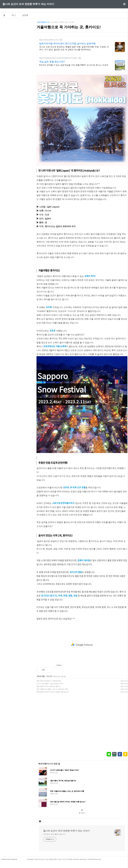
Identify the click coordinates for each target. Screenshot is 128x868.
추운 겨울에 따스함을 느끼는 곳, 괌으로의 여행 (52, 689)
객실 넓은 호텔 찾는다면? (52, 62)
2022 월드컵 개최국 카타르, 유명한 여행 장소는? (53, 692)
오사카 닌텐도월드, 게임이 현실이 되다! (50, 684)
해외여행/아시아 (43, 22)
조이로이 (55, 22)
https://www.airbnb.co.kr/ (49, 40)
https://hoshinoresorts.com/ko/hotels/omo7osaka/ (58, 58)
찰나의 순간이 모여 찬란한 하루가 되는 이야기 (28, 4)
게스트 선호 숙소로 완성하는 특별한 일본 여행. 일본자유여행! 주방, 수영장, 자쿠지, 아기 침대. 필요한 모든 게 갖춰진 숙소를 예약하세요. (74, 48)
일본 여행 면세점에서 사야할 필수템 (49, 681)
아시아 (49, 676)
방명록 (25, 15)
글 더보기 (82, 813)
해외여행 (41, 676)
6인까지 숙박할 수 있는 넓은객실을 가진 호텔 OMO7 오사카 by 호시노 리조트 (74, 65)
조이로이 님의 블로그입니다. (54, 834)
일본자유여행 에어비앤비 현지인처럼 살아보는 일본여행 (67, 44)
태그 (14, 15)
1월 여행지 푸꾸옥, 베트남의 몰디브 (48, 686)
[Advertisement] (82, 645)
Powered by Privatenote (9, 859)
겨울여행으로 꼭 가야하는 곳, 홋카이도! (69, 27)
